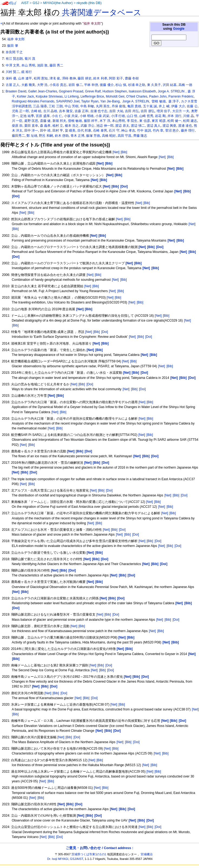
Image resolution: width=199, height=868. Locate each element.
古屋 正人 (13, 85)
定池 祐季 (27, 116)
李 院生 (132, 121)
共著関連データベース (102, 12)
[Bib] (124, 152)
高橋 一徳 (185, 85)
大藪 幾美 (28, 85)
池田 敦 (42, 65)
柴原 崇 (17, 126)
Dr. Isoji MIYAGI (58, 859)
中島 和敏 (87, 106)
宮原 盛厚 (43, 116)
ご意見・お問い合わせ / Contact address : (99, 848)
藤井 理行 (188, 131)
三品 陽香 (40, 106)
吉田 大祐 (116, 111)
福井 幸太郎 (16, 39)
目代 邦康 (84, 131)
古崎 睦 (36, 111)
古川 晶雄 (50, 111)
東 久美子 (154, 85)
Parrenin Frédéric (181, 96)
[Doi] (105, 332)
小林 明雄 (87, 116)
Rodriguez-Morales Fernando (33, 101)
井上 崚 (164, 106)
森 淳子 (173, 101)
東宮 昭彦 (159, 121)
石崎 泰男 (100, 131)
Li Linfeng (71, 96)
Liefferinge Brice (92, 96)
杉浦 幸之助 (137, 85)
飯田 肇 (13, 46)
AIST (25, 3)
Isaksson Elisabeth (142, 91)
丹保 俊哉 (119, 106)
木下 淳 (105, 121)
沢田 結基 (170, 85)
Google (179, 29)
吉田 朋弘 (147, 111)
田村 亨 (58, 131)
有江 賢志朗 (14, 59)
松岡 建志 (190, 121)
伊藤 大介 (178, 106)
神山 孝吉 (128, 131)
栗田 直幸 (31, 126)
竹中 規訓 (144, 131)
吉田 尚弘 (132, 111)
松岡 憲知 (41, 78)
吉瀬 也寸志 (99, 111)
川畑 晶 (188, 116)
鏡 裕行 (27, 72)
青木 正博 (77, 136)
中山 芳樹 (72, 106)
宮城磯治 (147, 854)
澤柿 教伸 (69, 78)
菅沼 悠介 (172, 131)
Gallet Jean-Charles (43, 91)
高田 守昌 (125, 136)
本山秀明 (118, 121)
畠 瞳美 (70, 131)
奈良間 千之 (14, 52)
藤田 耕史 (84, 78)
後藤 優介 (107, 85)
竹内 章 (158, 131)
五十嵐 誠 (150, 106)
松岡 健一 (174, 121)
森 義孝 (45, 126)
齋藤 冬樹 (132, 78)
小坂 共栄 (71, 116)
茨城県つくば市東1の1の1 (89, 854)
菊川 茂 (30, 59)
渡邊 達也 (185, 126)
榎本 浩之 (72, 126)
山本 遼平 (25, 78)
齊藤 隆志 (140, 136)
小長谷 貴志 (58, 85)
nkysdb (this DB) (89, 3)
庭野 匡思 (31, 121)
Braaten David (16, 91)
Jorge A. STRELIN (135, 101)
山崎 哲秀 (146, 116)
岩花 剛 (160, 116)
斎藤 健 (45, 121)
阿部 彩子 (116, 78)
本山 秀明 (28, 65)
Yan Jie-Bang (110, 101)
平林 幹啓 (91, 85)
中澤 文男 (13, 65)
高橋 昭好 (109, 136)
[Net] (116, 152)
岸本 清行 (174, 116)
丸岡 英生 (103, 106)
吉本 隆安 (66, 111)
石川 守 (114, 131)
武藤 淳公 (87, 126)
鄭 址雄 (32, 136)
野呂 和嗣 (46, 136)
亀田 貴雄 (134, 106)
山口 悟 (132, 116)
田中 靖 (45, 131)
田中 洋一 (31, 131)
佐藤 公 (192, 106)
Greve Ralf (93, 91)
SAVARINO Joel (68, 101)
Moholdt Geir (115, 96)
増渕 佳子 (163, 111)
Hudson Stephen (115, 91)
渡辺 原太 (122, 126)
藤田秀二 (18, 136)
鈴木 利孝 (100, 78)
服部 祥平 (91, 121)
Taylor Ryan (90, 101)
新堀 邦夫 (59, 121)
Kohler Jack (25, 96)
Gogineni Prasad (71, 91)
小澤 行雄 (118, 116)
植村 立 (58, 126)
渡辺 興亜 (169, 126)
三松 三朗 (56, 106)
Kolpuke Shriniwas (49, 96)
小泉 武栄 (102, 116)
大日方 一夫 (181, 111)
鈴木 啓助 (62, 136)
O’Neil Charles (137, 96)
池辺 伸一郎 (105, 126)
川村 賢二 (13, 72)
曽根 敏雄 (158, 101)
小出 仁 (57, 116)
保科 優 (11, 78)
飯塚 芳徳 (93, 136)
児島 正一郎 (20, 111)
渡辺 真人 (154, 126)
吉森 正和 (82, 111)
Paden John (158, 96)
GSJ (36, 3)
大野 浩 (42, 85)
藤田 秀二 (56, 65)
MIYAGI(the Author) (58, 3)
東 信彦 (145, 121)
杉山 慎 (121, 85)
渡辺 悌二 (138, 126)
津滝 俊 (55, 78)
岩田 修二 (75, 85)
